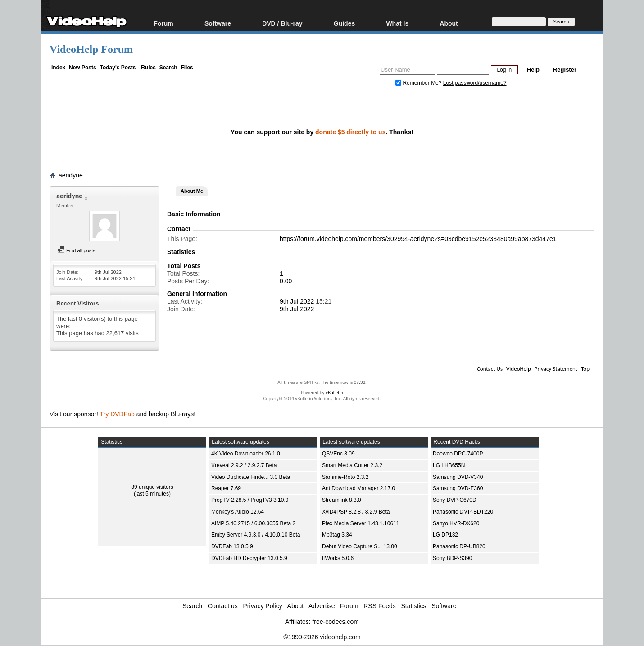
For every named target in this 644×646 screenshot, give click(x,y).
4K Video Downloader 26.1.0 (246, 454)
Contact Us (490, 369)
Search (168, 68)
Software (218, 23)
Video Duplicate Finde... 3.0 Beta (251, 477)
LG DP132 (445, 535)
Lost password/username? (475, 83)
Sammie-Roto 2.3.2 (345, 477)
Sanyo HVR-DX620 (456, 523)
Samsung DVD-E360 (458, 488)
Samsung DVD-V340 (458, 477)
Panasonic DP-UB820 (459, 546)
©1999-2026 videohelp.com (322, 637)
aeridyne (71, 175)
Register (565, 70)
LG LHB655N (449, 465)
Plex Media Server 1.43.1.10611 (361, 523)
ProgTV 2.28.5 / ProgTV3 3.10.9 (250, 500)
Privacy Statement (556, 369)
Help (533, 70)
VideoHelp (519, 369)
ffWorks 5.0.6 (338, 558)
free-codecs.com (335, 622)
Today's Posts (118, 68)
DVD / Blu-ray (282, 23)
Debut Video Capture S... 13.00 (360, 546)
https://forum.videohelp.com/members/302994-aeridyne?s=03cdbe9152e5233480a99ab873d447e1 (418, 239)
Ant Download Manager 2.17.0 (358, 488)
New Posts (83, 68)
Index (58, 68)
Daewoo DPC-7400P (458, 454)
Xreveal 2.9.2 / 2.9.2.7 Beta (244, 465)
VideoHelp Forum (91, 49)
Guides (344, 23)
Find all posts (77, 250)
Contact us (223, 606)
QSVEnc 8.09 (338, 454)
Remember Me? (419, 83)
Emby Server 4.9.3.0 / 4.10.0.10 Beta (256, 535)
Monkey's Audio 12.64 (238, 512)
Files (187, 68)
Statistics (414, 606)
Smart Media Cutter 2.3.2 (352, 465)
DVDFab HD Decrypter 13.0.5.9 (249, 558)
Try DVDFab (117, 414)
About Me (192, 191)
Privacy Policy (263, 606)
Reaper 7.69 (226, 488)
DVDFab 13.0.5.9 (232, 546)
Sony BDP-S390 (452, 558)
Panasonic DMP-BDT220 (463, 512)
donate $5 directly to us (350, 132)
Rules (148, 68)
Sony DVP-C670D (455, 500)
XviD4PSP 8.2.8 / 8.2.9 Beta (356, 512)
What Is (397, 23)
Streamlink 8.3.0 (342, 500)
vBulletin (334, 393)
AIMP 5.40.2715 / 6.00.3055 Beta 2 (253, 523)
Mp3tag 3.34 (337, 535)
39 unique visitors (152, 487)
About (449, 23)
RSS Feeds (380, 606)
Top (585, 369)
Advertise (322, 606)
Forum (163, 23)
